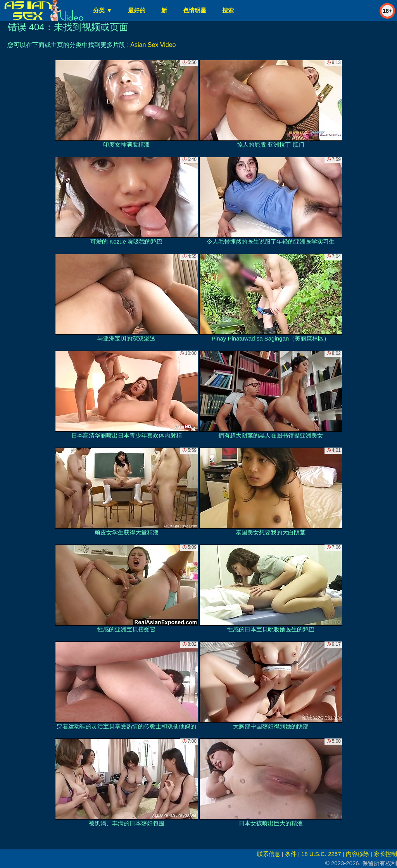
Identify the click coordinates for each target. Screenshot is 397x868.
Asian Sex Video (153, 45)
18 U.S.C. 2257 (321, 854)
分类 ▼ (103, 10)
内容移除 (357, 854)
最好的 (137, 10)
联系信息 (269, 854)
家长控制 (385, 854)
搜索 (228, 10)
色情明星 (195, 10)
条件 (291, 854)
